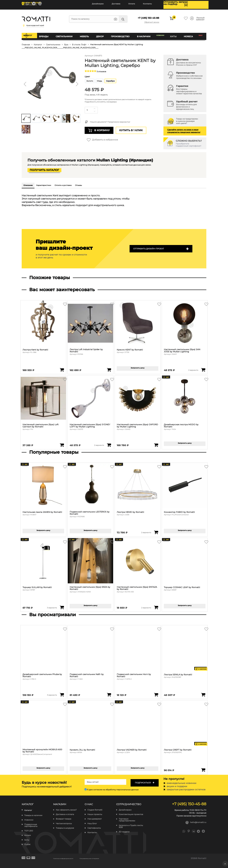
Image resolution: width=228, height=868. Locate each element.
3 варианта (52, 607)
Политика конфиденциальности (71, 858)
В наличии (142, 34)
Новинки (160, 34)
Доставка (116, 4)
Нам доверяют (95, 818)
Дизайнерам (98, 4)
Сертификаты (94, 827)
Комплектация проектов (131, 814)
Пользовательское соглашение (111, 858)
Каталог (35, 34)
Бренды (51, 34)
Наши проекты (95, 814)
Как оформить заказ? (66, 809)
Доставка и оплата (65, 814)
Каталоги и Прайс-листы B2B (131, 826)
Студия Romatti (95, 809)
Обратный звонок (151, 19)
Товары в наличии (33, 815)
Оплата (132, 4)
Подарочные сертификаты (31, 825)
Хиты (174, 34)
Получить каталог (44, 167)
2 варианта (193, 369)
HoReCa (188, 34)
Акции (28, 835)
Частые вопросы (64, 823)
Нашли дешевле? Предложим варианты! (107, 118)
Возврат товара (64, 818)
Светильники (70, 34)
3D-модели (124, 831)
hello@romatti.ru (194, 822)
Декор (102, 34)
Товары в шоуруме (65, 827)
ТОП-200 (29, 830)
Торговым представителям (127, 819)
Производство (120, 34)
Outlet (27, 844)
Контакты (147, 4)
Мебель (88, 34)
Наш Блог (92, 823)
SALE (200, 34)
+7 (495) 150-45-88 (145, 16)
